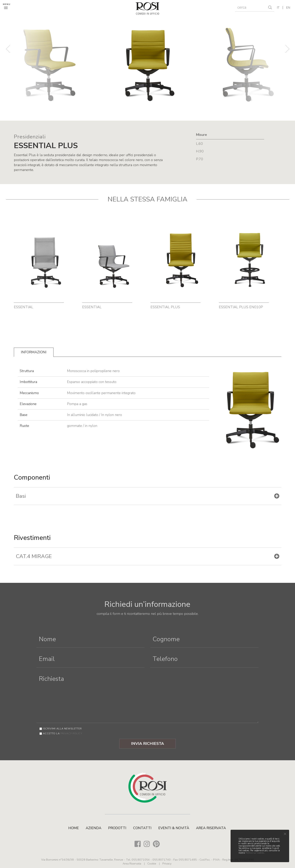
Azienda (94, 828)
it (278, 8)
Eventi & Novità (174, 828)
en (288, 8)
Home (74, 828)
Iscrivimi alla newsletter (62, 729)
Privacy (167, 864)
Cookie (152, 864)
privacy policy (71, 733)
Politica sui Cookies (255, 853)
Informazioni (34, 352)
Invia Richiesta (147, 744)
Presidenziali (30, 137)
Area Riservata (211, 828)
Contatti (142, 828)
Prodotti (117, 828)
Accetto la (63, 733)
